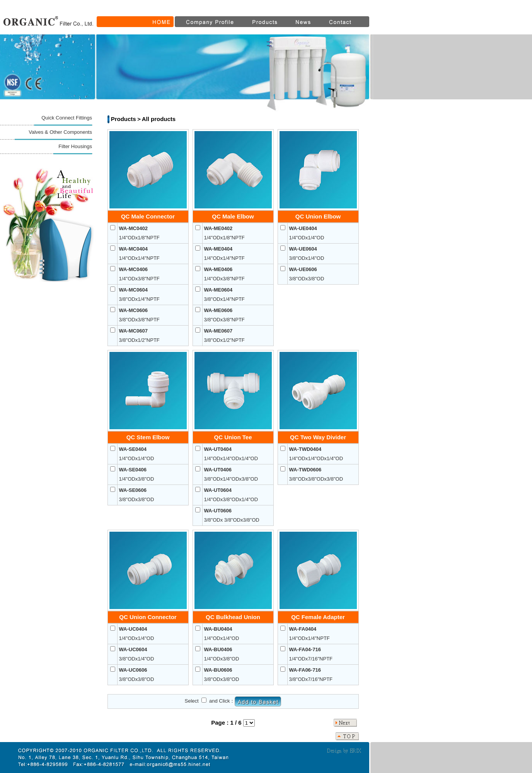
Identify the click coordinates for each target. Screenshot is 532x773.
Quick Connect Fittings (67, 118)
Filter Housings (75, 146)
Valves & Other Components (60, 132)
